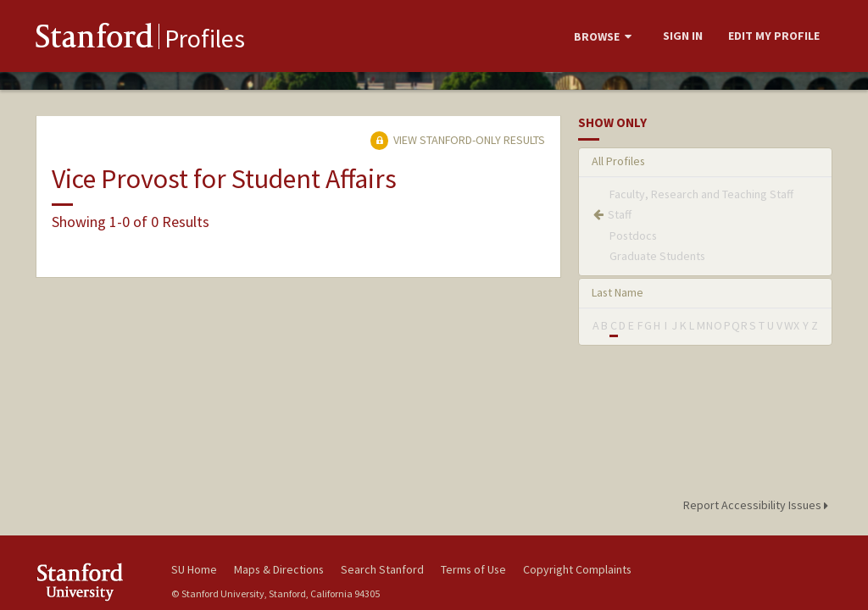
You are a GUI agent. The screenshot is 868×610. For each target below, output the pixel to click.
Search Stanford (382, 569)
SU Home (194, 569)
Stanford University (95, 582)
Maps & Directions (279, 569)
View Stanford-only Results (458, 140)
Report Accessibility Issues (758, 505)
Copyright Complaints (577, 569)
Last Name (618, 292)
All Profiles (618, 161)
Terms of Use (473, 569)
